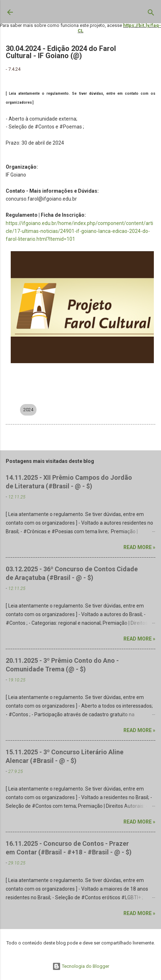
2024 (28, 410)
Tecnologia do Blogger (81, 966)
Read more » (139, 547)
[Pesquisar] (151, 14)
